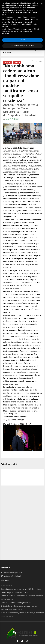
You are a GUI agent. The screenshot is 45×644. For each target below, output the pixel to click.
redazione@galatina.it (11, 576)
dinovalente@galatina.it (12, 573)
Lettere (17, 62)
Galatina (7, 62)
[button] (42, 4)
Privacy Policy (6, 585)
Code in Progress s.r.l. (22, 603)
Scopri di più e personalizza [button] (22, 46)
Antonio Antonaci (12, 119)
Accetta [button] (22, 40)
